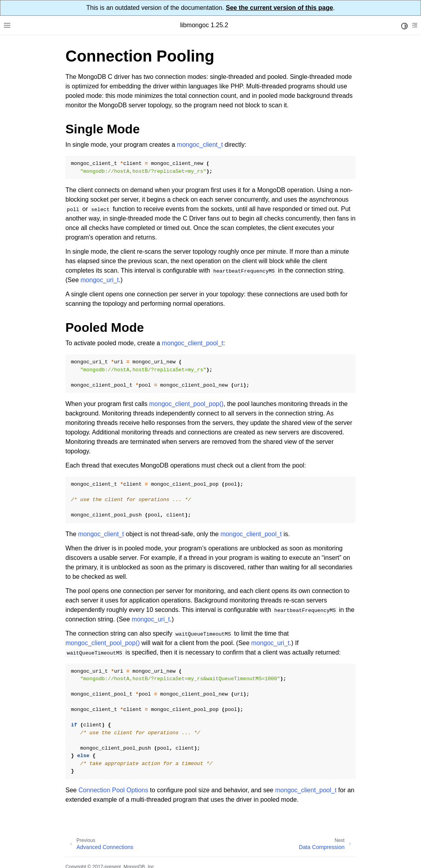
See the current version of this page (279, 8)
